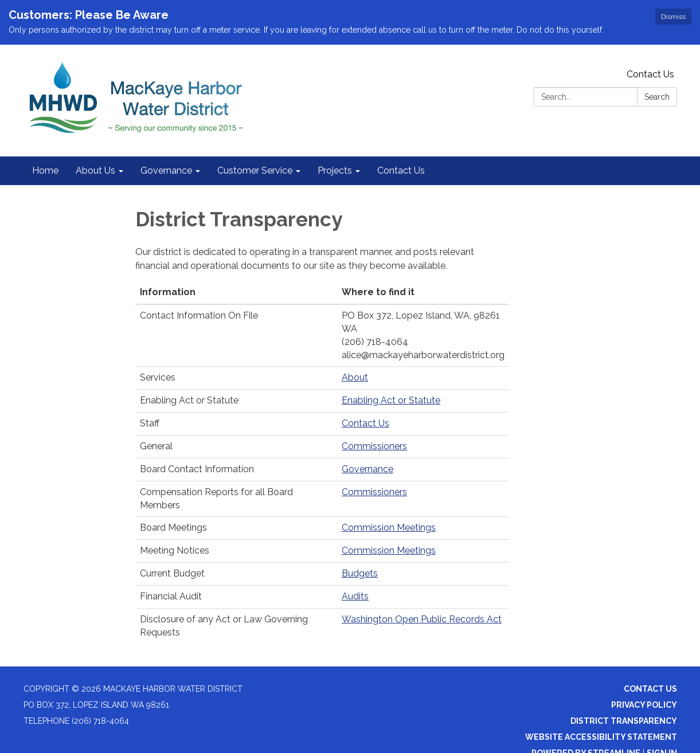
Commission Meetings (389, 528)
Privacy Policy (644, 705)
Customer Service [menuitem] (255, 170)
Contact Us (650, 74)
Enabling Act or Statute (391, 400)
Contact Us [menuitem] (401, 170)
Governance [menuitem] (166, 170)
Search (657, 97)
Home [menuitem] (45, 170)
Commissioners (374, 446)
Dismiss (673, 17)
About (355, 377)
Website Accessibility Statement (601, 737)
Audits (355, 596)
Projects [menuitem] (335, 170)
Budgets (360, 573)
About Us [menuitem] (95, 170)
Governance (367, 469)
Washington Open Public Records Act (422, 619)
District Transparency (624, 721)
